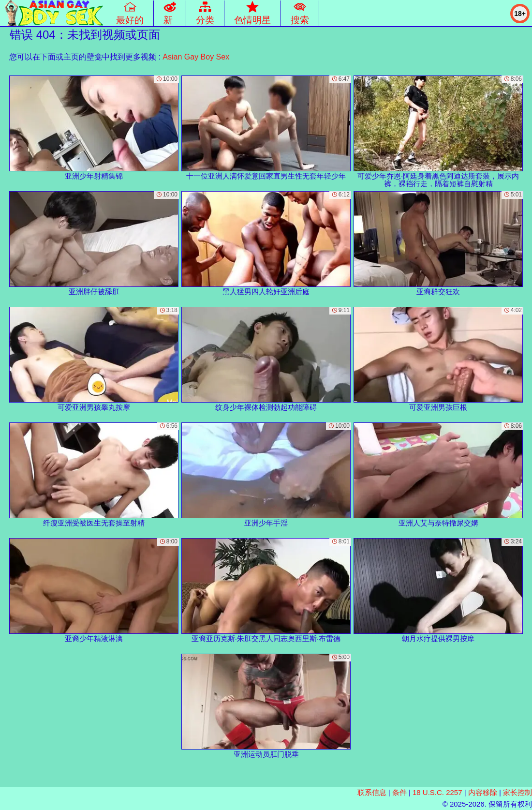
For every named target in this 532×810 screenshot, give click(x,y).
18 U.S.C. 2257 (437, 792)
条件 (399, 792)
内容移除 (483, 792)
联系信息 (372, 792)
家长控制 (517, 792)
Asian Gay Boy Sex (196, 57)
